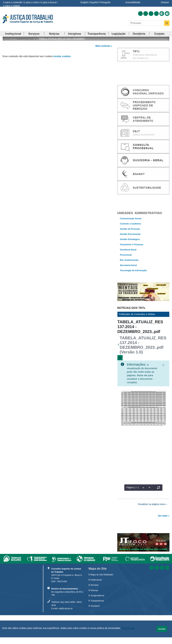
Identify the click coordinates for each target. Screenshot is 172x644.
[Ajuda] (167, 14)
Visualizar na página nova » (152, 510)
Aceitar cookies (62, 56)
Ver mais (163, 522)
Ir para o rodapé (12, 6)
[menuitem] (13, 34)
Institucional (95, 608)
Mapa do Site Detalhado (101, 603)
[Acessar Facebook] (146, 14)
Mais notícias (103, 46)
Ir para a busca (48, 2)
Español (94, 2)
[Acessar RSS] (140, 14)
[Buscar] (146, 23)
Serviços (94, 614)
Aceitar (162, 629)
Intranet (165, 2)
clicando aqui (128, 628)
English (84, 2)
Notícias (93, 619)
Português (105, 2)
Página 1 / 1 (133, 493)
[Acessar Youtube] (151, 14)
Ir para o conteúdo (13, 2)
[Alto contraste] (162, 14)
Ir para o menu (31, 2)
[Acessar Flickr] (156, 14)
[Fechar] (163, 371)
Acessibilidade (133, 2)
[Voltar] (119, 351)
